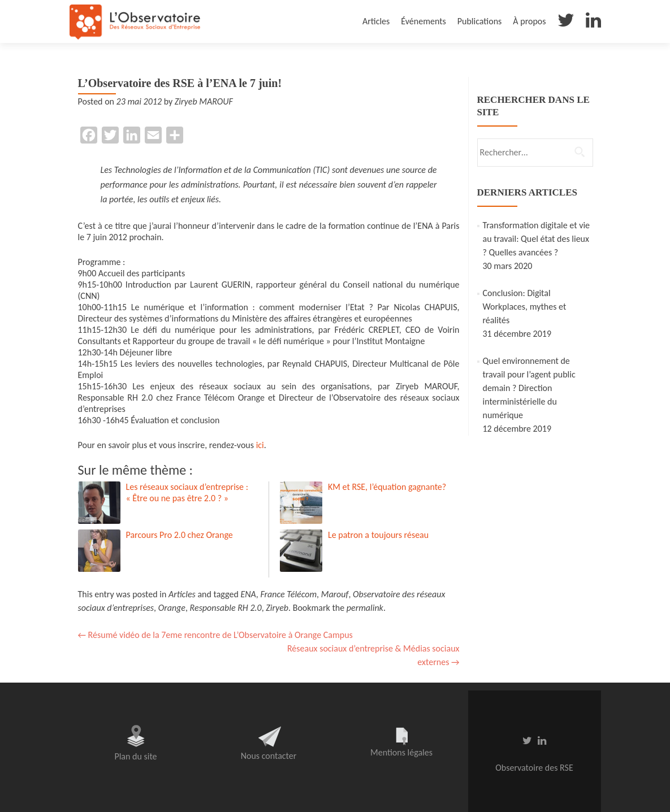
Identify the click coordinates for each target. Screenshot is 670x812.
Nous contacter (269, 756)
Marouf (335, 594)
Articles (376, 21)
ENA (248, 594)
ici (260, 445)
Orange (172, 608)
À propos (529, 21)
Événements (423, 21)
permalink (365, 608)
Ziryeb (277, 608)
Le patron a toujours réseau (378, 535)
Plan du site (135, 756)
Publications (480, 21)
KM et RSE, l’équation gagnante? (387, 487)
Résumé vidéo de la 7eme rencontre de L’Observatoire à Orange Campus (215, 635)
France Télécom (288, 594)
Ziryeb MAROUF (204, 101)
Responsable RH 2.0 (226, 608)
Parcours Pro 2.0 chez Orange (180, 535)
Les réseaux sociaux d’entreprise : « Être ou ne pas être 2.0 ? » (187, 492)
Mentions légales (401, 752)
